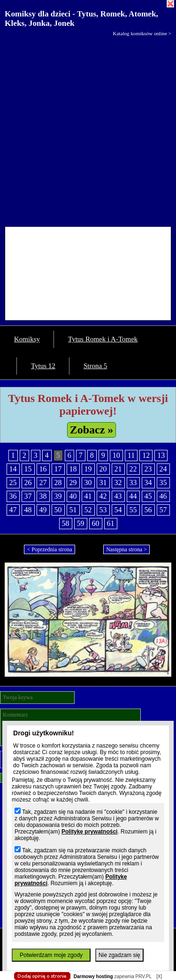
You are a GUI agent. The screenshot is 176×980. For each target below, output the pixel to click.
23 (148, 469)
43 (118, 496)
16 (43, 469)
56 (148, 510)
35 (163, 482)
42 (103, 496)
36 (13, 496)
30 (88, 482)
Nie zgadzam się (119, 955)
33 (133, 482)
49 (43, 510)
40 (73, 496)
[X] (159, 976)
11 (131, 455)
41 (88, 496)
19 (88, 469)
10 (116, 455)
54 (118, 510)
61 (111, 523)
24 (163, 469)
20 (103, 469)
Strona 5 (95, 366)
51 (73, 510)
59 (81, 523)
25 (13, 482)
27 (43, 482)
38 (43, 496)
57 (163, 510)
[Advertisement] (88, 129)
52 (88, 510)
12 (146, 455)
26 (28, 482)
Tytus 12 (43, 366)
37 (28, 496)
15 (28, 469)
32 (118, 482)
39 (58, 496)
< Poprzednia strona (49, 549)
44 (133, 496)
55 (133, 510)
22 (133, 469)
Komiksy (27, 339)
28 (58, 482)
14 (13, 469)
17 (58, 469)
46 (163, 496)
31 (103, 482)
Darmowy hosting (93, 976)
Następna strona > (126, 549)
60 (96, 523)
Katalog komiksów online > (142, 33)
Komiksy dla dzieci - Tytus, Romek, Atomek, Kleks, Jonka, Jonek (81, 19)
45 (148, 496)
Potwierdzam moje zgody (51, 955)
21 (118, 469)
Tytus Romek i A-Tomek (103, 339)
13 (161, 455)
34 (148, 482)
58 (66, 523)
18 (73, 469)
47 (13, 510)
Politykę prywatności (89, 832)
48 (28, 510)
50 (58, 510)
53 (103, 510)
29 (73, 482)
